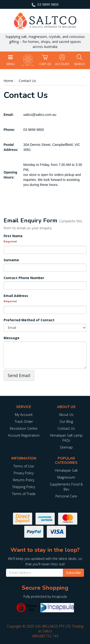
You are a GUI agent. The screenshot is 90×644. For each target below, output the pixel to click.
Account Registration (24, 435)
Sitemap (66, 447)
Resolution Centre (24, 428)
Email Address (16, 296)
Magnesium (66, 477)
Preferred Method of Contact (29, 320)
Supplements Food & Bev (66, 487)
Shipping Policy (24, 487)
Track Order (24, 422)
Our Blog (66, 422)
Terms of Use (24, 466)
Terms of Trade (24, 494)
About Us (66, 415)
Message (12, 338)
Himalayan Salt (66, 470)
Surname (11, 260)
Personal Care (66, 496)
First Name (13, 236)
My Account (24, 415)
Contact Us (66, 428)
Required (10, 241)
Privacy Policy (24, 473)
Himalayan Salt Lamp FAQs (66, 438)
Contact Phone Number (24, 278)
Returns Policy (24, 480)
